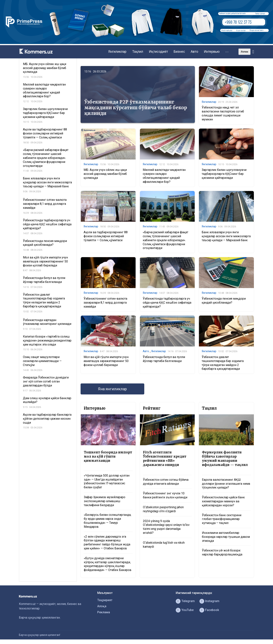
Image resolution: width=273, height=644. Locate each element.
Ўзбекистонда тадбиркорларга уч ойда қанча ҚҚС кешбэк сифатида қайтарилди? (167, 303)
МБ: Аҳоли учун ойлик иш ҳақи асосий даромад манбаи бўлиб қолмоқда (105, 174)
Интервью (212, 51)
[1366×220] (136, 43)
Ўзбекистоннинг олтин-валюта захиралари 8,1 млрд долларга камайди (105, 303)
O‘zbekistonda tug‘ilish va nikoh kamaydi (164, 545)
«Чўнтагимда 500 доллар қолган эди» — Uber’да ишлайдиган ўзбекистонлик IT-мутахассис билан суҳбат (107, 481)
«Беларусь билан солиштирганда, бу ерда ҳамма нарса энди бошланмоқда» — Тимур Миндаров (107, 521)
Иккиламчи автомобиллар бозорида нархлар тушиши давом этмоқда (226, 537)
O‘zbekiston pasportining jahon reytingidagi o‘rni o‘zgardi (163, 509)
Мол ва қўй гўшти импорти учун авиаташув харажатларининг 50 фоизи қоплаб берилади (106, 361)
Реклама (104, 612)
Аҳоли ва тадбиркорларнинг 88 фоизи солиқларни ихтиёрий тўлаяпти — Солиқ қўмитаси (106, 236)
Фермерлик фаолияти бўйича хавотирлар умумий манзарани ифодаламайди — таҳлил (225, 459)
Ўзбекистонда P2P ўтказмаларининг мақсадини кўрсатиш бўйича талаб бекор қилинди (136, 108)
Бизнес (179, 51)
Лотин (244, 52)
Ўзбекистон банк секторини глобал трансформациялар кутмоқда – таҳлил (222, 519)
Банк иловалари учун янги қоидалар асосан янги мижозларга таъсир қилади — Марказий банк (226, 236)
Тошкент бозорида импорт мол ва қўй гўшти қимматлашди (108, 456)
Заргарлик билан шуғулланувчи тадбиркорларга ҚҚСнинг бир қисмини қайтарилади (224, 174)
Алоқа (102, 606)
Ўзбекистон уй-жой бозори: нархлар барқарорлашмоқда (222, 552)
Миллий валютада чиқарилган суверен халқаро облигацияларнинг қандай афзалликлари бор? (164, 176)
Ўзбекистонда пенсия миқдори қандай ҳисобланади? (224, 301)
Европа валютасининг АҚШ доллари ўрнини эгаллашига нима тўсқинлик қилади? (226, 484)
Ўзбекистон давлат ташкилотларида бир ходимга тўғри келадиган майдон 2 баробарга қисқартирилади (223, 363)
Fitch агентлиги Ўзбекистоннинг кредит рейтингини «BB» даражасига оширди (165, 459)
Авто (194, 51)
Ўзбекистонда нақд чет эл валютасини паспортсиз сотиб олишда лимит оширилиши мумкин (223, 113)
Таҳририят (105, 600)
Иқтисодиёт (158, 51)
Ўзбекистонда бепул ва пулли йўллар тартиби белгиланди (164, 359)
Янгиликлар (117, 51)
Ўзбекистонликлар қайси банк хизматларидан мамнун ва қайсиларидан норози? (223, 501)
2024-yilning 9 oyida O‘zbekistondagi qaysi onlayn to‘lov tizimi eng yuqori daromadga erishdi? (166, 527)
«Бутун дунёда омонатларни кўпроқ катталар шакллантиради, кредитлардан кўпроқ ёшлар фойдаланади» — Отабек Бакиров (108, 564)
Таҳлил (138, 51)
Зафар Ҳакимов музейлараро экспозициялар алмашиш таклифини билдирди (105, 501)
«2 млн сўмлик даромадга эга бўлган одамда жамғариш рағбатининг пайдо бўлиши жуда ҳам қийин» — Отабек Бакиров (107, 542)
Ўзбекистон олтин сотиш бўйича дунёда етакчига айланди (166, 482)
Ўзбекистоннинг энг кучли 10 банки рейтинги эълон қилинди (165, 495)
